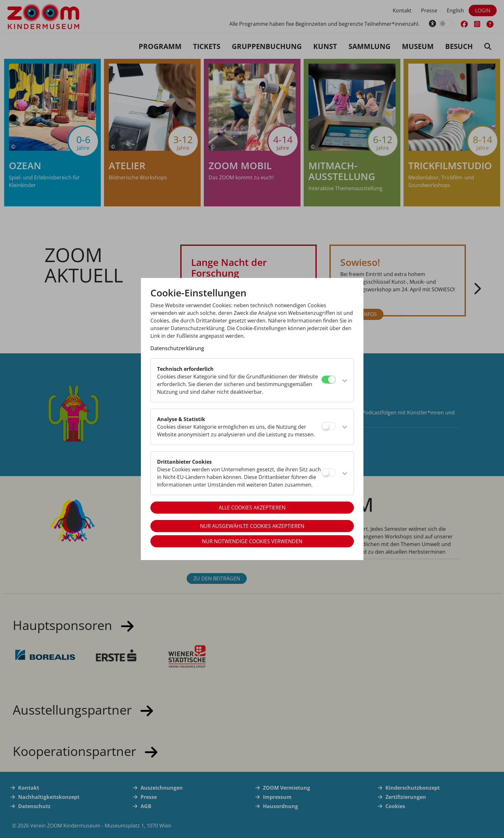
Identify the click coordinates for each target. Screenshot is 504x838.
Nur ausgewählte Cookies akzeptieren (252, 526)
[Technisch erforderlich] (329, 380)
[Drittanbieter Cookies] (329, 472)
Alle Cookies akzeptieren (252, 508)
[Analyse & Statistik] (329, 426)
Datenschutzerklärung (177, 348)
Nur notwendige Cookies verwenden (252, 541)
